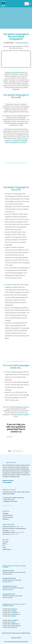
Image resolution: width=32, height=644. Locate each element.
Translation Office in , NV (10, 620)
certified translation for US (22, 415)
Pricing (4, 548)
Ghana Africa (6, 534)
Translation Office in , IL (10, 611)
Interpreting (5, 519)
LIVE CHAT (9, 437)
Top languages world (18, 451)
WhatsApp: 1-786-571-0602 (10, 501)
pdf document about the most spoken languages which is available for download (16, 141)
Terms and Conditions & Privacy (12, 642)
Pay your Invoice (16, 638)
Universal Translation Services (15, 72)
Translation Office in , (12, 626)
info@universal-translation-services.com (13, 498)
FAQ (4, 546)
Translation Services (8, 515)
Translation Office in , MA (10, 609)
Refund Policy (24, 642)
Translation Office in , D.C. (11, 624)
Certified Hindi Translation (9, 532)
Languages (5, 513)
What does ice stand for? (9, 527)
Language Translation (22, 43)
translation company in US (17, 408)
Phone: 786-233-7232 (8, 500)
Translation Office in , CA (11, 612)
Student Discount (7, 549)
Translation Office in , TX (9, 616)
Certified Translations (8, 517)
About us (5, 544)
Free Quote (5, 542)
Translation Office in (9, 622)
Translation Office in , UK (10, 627)
